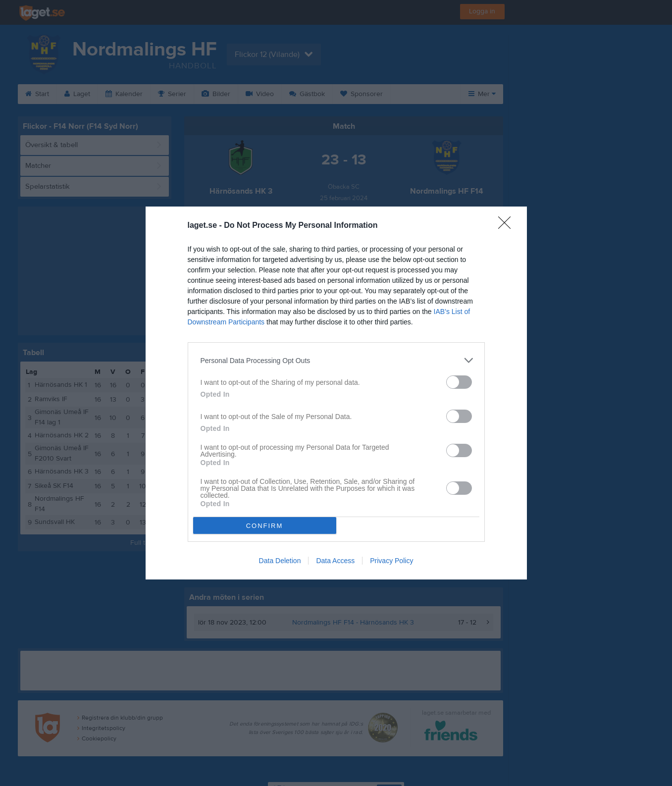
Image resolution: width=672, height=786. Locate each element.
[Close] (508, 226)
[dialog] (336, 393)
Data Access (335, 561)
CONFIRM (265, 526)
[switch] (459, 382)
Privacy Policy (391, 561)
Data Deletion (280, 561)
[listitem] (336, 360)
